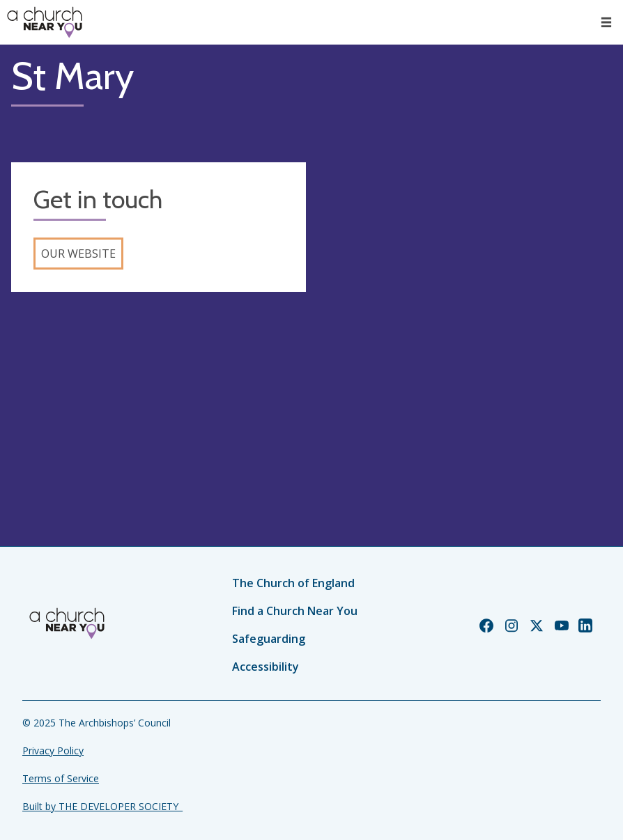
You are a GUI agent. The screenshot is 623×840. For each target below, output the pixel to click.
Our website (78, 254)
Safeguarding (269, 639)
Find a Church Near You (295, 611)
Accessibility (266, 667)
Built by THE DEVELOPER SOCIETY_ (102, 806)
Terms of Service (61, 778)
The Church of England (293, 583)
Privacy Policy (53, 750)
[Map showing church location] (464, 310)
